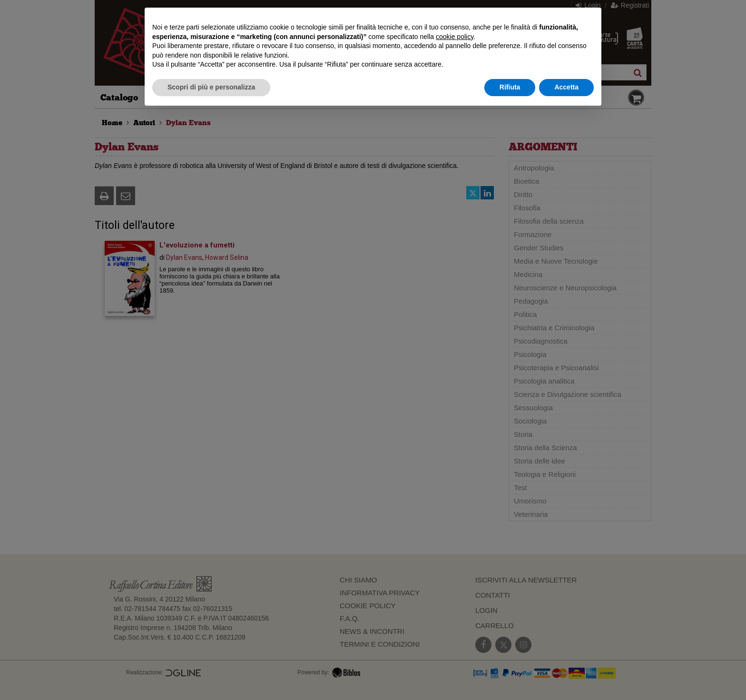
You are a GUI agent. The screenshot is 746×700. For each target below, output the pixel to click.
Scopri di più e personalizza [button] (211, 87)
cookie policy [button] (455, 37)
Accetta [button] (566, 87)
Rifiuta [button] (510, 87)
